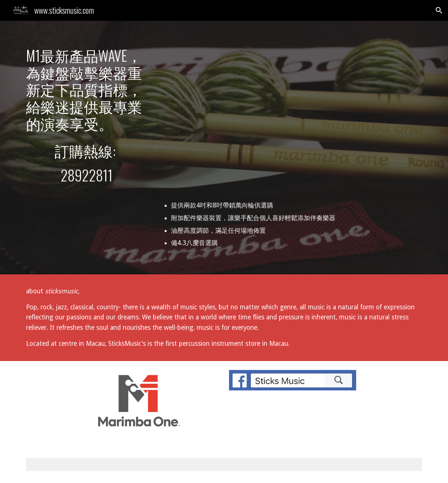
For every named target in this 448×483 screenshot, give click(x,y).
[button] (439, 10)
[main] (87, 89)
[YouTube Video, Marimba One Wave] (293, 118)
